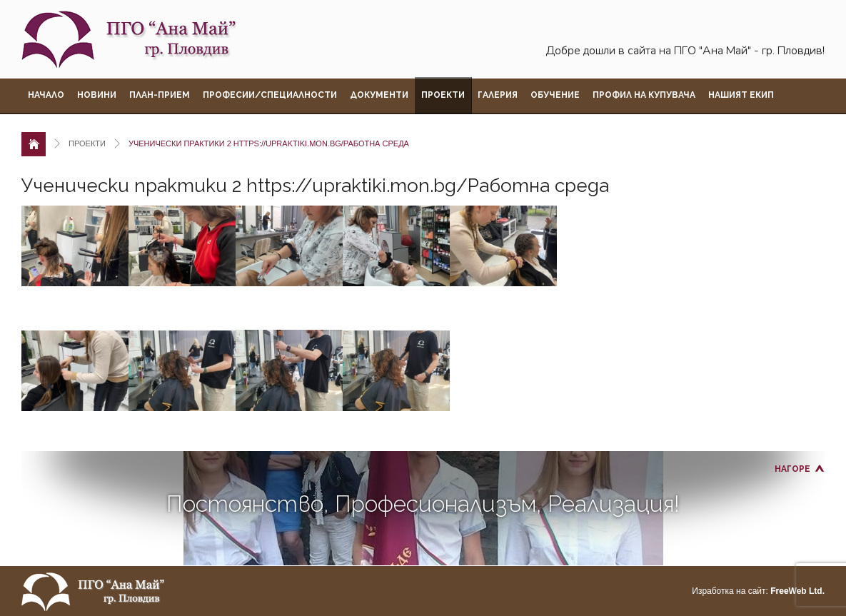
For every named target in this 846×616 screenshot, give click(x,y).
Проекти (443, 95)
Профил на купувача (644, 95)
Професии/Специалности (270, 95)
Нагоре (792, 469)
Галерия (498, 95)
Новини (97, 95)
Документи (379, 95)
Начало (46, 95)
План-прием (160, 95)
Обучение (555, 95)
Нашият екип (741, 95)
